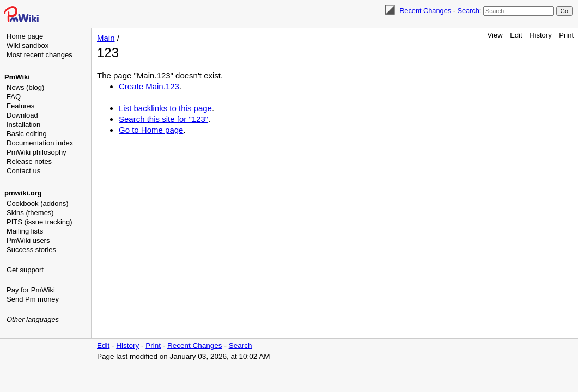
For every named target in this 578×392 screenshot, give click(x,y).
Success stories (31, 250)
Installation (23, 124)
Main (106, 38)
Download (22, 115)
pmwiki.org (23, 193)
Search (468, 11)
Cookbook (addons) (37, 203)
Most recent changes (39, 55)
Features (20, 106)
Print (566, 35)
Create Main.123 (149, 86)
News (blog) (25, 87)
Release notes (29, 161)
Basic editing (27, 134)
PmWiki (17, 77)
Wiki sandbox (28, 45)
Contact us (23, 171)
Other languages (33, 319)
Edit (516, 35)
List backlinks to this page (165, 108)
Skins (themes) (30, 213)
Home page (25, 36)
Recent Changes (425, 11)
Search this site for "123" (163, 119)
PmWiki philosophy (36, 152)
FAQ (14, 97)
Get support (25, 270)
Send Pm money (33, 299)
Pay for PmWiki (31, 290)
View (495, 35)
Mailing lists (25, 231)
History (540, 35)
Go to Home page (151, 130)
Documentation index (40, 143)
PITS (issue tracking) (39, 222)
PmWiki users (28, 240)
